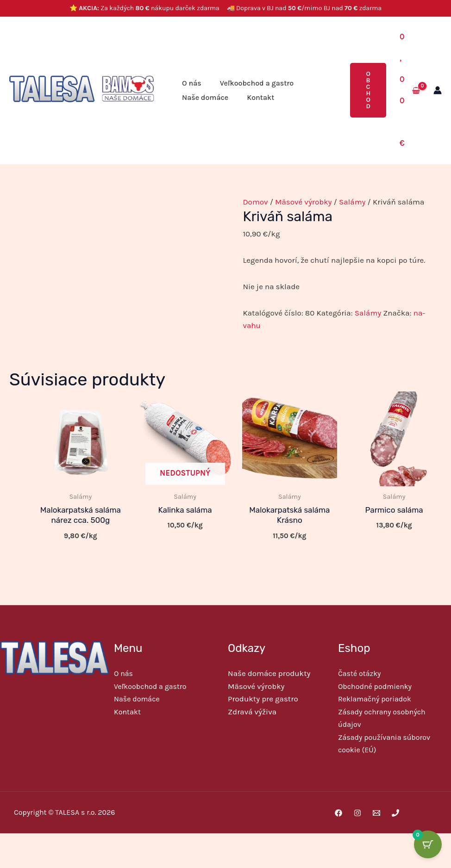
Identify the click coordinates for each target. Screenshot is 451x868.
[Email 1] (376, 812)
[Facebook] (338, 812)
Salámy (352, 202)
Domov (255, 202)
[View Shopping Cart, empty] (410, 90)
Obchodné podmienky (375, 686)
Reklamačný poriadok (375, 699)
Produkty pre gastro (263, 699)
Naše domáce (205, 97)
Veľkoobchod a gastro (257, 83)
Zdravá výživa (252, 711)
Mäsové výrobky (303, 202)
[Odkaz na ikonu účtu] (438, 90)
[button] (368, 90)
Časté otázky (359, 674)
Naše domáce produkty (269, 674)
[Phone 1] (395, 812)
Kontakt (260, 97)
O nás (192, 83)
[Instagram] (357, 812)
